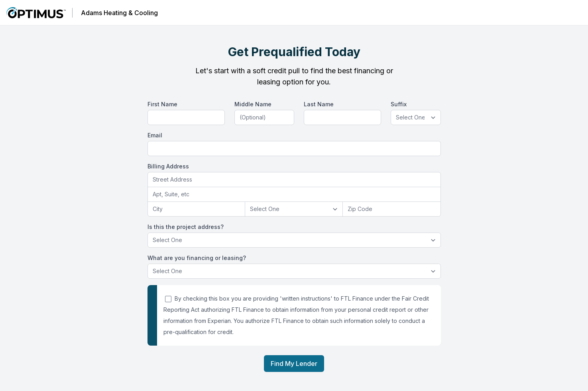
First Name (162, 104)
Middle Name (253, 104)
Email (155, 135)
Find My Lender (294, 364)
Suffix (399, 104)
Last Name (319, 104)
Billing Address (168, 166)
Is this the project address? (186, 227)
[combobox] (294, 180)
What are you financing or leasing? (197, 258)
